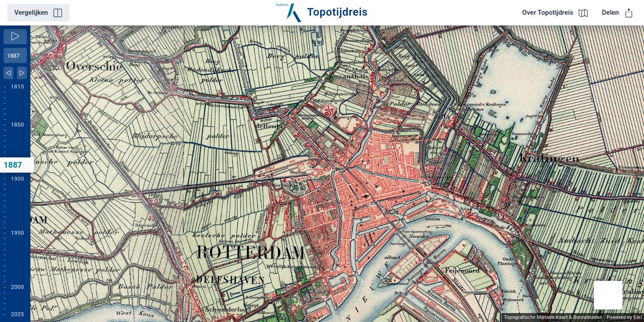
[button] (608, 295)
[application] (337, 174)
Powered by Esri (624, 317)
